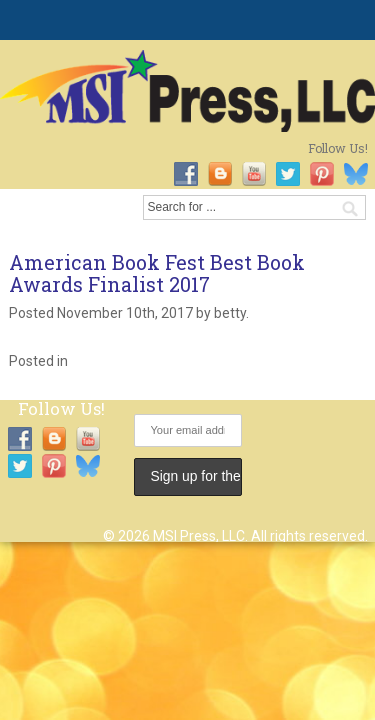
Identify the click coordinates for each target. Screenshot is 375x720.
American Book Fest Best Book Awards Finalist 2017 (157, 273)
